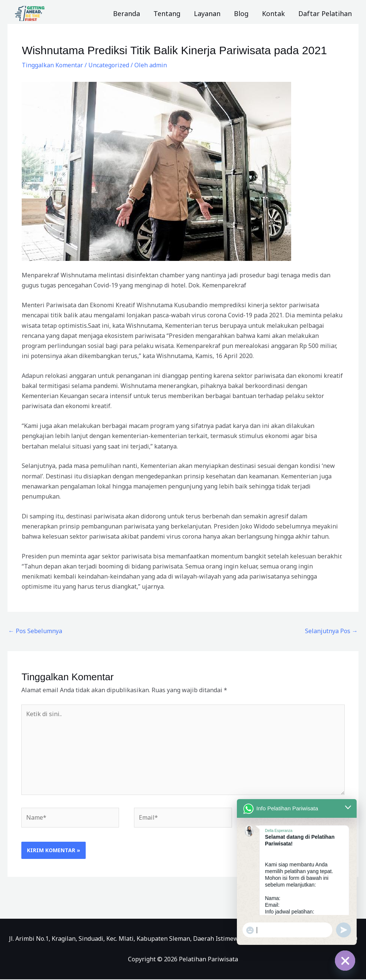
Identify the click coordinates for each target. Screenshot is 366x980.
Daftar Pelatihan (325, 13)
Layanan (207, 13)
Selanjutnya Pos (331, 631)
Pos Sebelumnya (35, 631)
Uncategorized (109, 65)
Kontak (273, 13)
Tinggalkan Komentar (52, 65)
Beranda (126, 13)
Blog (241, 13)
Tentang (167, 13)
